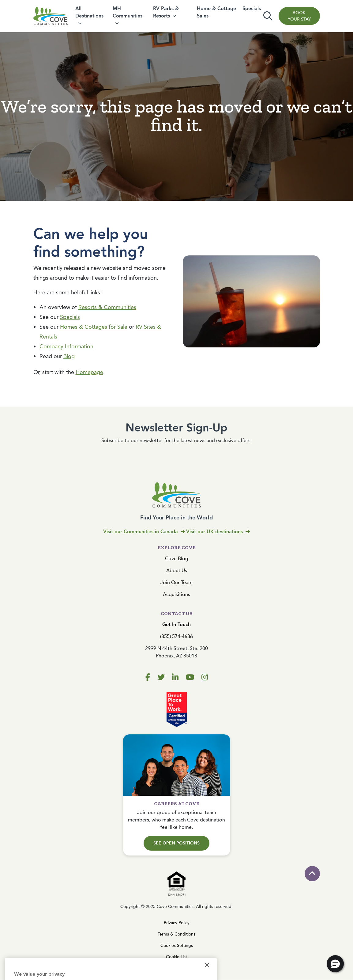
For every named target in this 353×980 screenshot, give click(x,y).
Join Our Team (176, 582)
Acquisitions (176, 594)
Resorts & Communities (107, 307)
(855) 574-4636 (176, 636)
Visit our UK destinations (218, 532)
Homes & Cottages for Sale (94, 327)
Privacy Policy (177, 923)
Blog (69, 356)
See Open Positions (176, 843)
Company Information (66, 346)
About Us (177, 570)
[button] (335, 964)
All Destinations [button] (89, 12)
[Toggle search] (268, 16)
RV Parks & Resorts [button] (166, 12)
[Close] (207, 973)
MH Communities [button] (128, 12)
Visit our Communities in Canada (144, 532)
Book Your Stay (299, 16)
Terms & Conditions (176, 934)
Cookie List (176, 957)
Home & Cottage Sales (216, 12)
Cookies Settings (177, 946)
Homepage (89, 372)
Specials (252, 8)
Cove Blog (177, 559)
